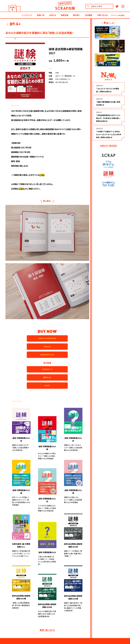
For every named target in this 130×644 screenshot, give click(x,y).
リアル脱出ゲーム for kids (109, 184)
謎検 (108, 174)
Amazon (47, 347)
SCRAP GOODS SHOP (47, 338)
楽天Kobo (47, 377)
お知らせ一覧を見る (109, 146)
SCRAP (109, 155)
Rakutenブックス (47, 355)
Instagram (123, 6)
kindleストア (47, 369)
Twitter (117, 6)
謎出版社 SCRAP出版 (65, 5)
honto (47, 385)
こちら (42, 175)
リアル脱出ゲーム (109, 164)
